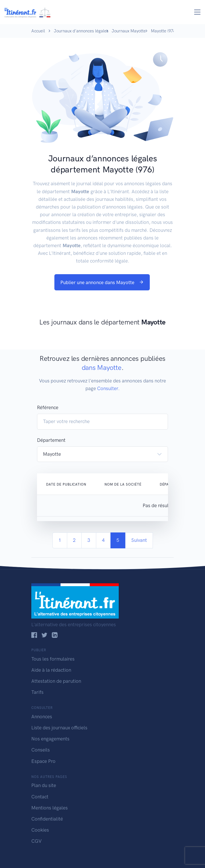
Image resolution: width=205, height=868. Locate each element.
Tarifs (37, 692)
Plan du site (44, 785)
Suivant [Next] (139, 540)
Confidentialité (47, 819)
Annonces (42, 717)
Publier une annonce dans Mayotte (102, 282)
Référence (48, 407)
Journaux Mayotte (129, 31)
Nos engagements (50, 739)
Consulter (108, 388)
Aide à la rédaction (51, 670)
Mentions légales (50, 808)
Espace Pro (43, 761)
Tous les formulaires (53, 659)
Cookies (40, 830)
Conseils (41, 750)
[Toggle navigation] (197, 12)
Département (51, 440)
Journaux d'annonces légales (81, 31)
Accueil (38, 31)
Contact (40, 797)
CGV (36, 841)
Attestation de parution (56, 681)
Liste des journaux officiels (59, 728)
